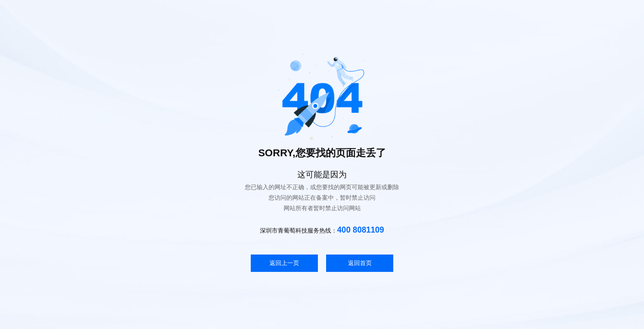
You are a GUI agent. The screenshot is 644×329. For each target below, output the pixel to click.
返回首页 (360, 263)
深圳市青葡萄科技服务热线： (322, 230)
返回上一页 (284, 263)
